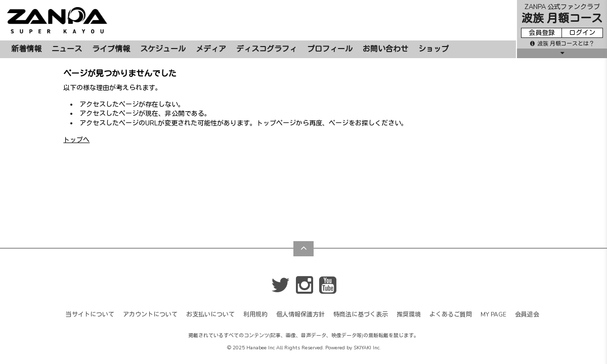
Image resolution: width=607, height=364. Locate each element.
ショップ (433, 49)
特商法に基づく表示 (361, 266)
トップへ (76, 140)
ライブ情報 (111, 49)
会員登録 (542, 33)
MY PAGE (493, 266)
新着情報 (26, 49)
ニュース (67, 49)
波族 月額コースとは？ (562, 44)
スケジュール (163, 49)
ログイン (582, 33)
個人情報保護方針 (300, 266)
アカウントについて (150, 266)
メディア (211, 49)
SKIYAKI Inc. (367, 300)
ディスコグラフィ (267, 49)
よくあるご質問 (451, 266)
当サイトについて (90, 266)
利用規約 (255, 266)
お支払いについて (210, 266)
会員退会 (527, 266)
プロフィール (330, 49)
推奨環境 (409, 266)
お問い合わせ (385, 49)
